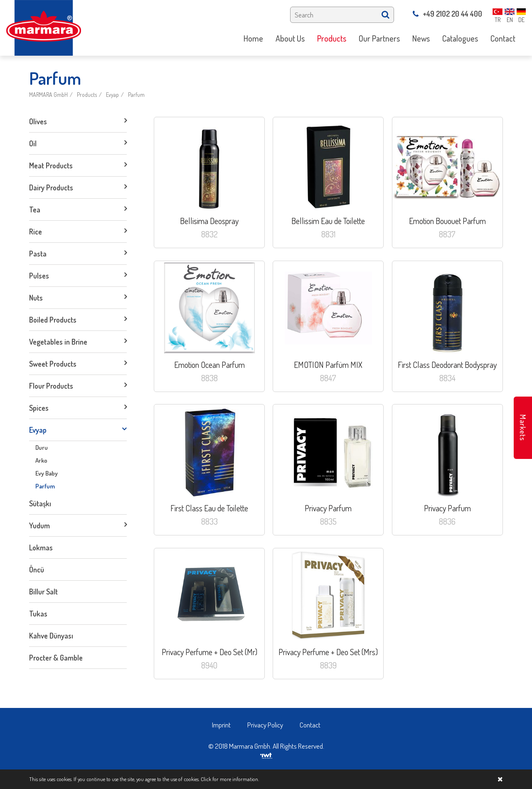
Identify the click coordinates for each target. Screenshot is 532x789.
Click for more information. (230, 779)
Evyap (112, 95)
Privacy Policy (265, 725)
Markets (523, 428)
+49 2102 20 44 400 (447, 14)
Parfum (136, 95)
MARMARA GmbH (48, 95)
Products (87, 95)
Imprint (221, 725)
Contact (310, 725)
